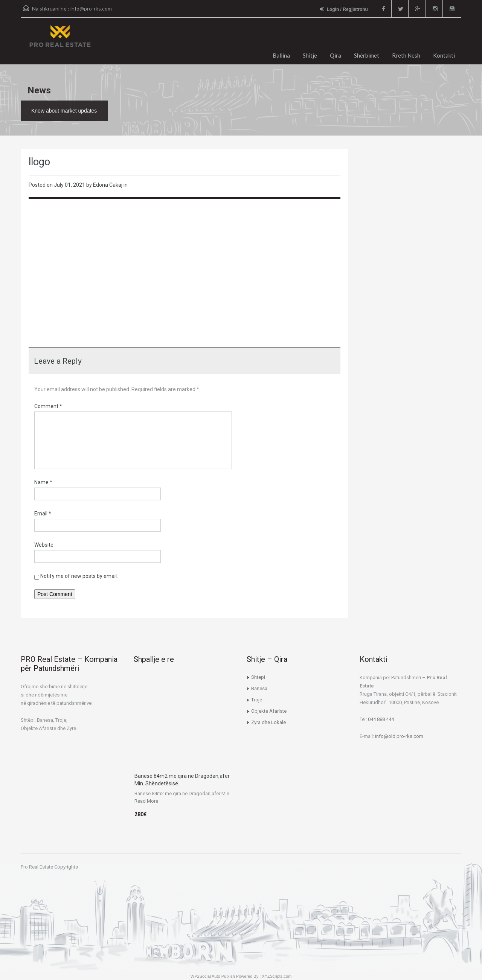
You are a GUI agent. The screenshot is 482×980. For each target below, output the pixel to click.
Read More (146, 801)
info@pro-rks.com (91, 8)
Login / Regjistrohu (343, 9)
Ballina (281, 55)
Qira (336, 55)
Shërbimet (367, 55)
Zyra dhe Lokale (268, 722)
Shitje (310, 55)
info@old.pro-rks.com (399, 736)
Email (43, 514)
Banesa (259, 688)
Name (43, 482)
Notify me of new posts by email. (79, 576)
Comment (48, 406)
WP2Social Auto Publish (213, 976)
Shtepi (258, 677)
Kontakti (444, 55)
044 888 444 (381, 719)
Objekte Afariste (269, 711)
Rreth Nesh (406, 55)
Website (44, 545)
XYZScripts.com (277, 976)
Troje (257, 700)
